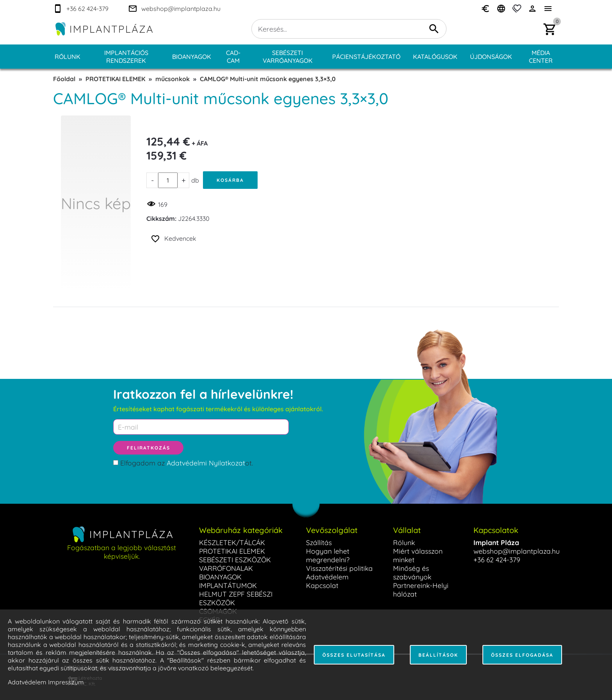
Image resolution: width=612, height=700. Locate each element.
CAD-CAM (233, 57)
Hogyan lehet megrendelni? (328, 555)
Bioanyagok (192, 57)
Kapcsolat (322, 585)
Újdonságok (491, 57)
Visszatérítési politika (339, 568)
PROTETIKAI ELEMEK (115, 79)
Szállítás (319, 542)
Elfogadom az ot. (187, 463)
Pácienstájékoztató (366, 57)
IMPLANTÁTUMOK (228, 585)
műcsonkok (173, 79)
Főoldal (64, 79)
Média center (541, 57)
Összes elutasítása (354, 655)
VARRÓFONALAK (226, 568)
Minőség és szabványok (412, 572)
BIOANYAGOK (220, 577)
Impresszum (66, 682)
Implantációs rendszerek (126, 57)
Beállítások (438, 655)
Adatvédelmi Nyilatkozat (206, 463)
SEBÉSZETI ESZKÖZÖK (235, 560)
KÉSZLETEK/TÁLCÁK (232, 542)
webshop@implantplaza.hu (517, 551)
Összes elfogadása (522, 655)
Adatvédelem (327, 577)
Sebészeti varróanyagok (288, 57)
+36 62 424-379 (497, 560)
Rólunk (68, 57)
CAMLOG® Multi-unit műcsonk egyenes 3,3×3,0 (268, 79)
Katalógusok (435, 57)
